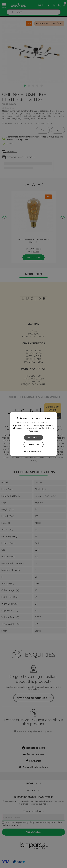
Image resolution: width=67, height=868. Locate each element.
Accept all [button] (33, 438)
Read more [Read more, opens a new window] (33, 431)
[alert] (33, 434)
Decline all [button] (33, 445)
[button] (33, 451)
